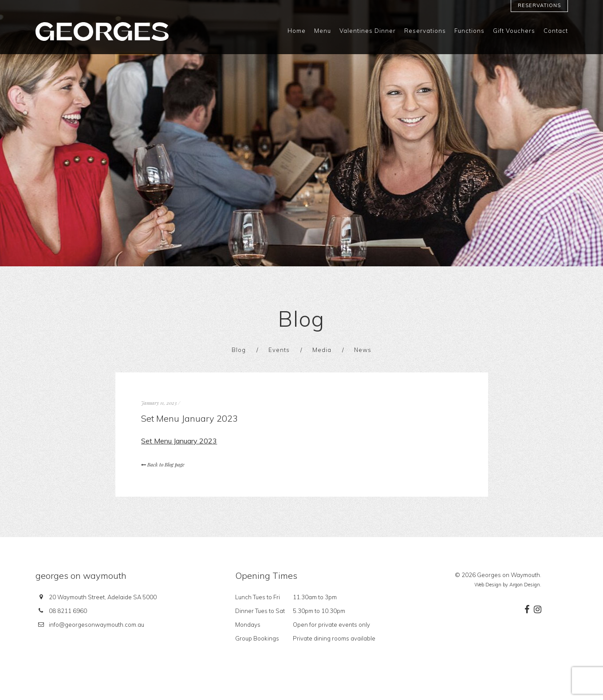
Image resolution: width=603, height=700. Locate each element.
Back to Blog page (163, 465)
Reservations (539, 5)
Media (322, 350)
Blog (239, 350)
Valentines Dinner (368, 31)
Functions (469, 31)
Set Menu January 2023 (179, 441)
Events (279, 350)
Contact (556, 31)
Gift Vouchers (514, 31)
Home (297, 31)
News (363, 350)
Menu (323, 31)
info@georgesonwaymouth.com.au (97, 625)
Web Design (488, 585)
